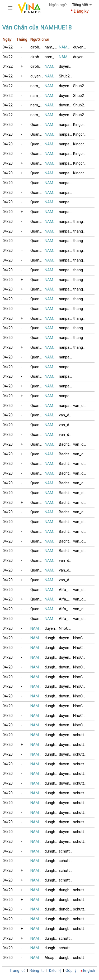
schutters (80, 735)
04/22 (8, 47)
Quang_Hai (37, 125)
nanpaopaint (66, 125)
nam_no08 (52, 47)
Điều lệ (55, 971)
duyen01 (80, 47)
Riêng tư (37, 971)
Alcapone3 (52, 958)
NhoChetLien (66, 629)
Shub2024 (66, 76)
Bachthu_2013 (66, 444)
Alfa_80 (66, 590)
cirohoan (37, 47)
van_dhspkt (80, 406)
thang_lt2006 (80, 222)
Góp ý (71, 971)
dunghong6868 (52, 638)
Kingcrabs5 (80, 125)
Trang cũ (18, 971)
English (89, 971)
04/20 (8, 125)
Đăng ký (81, 11)
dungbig (66, 890)
